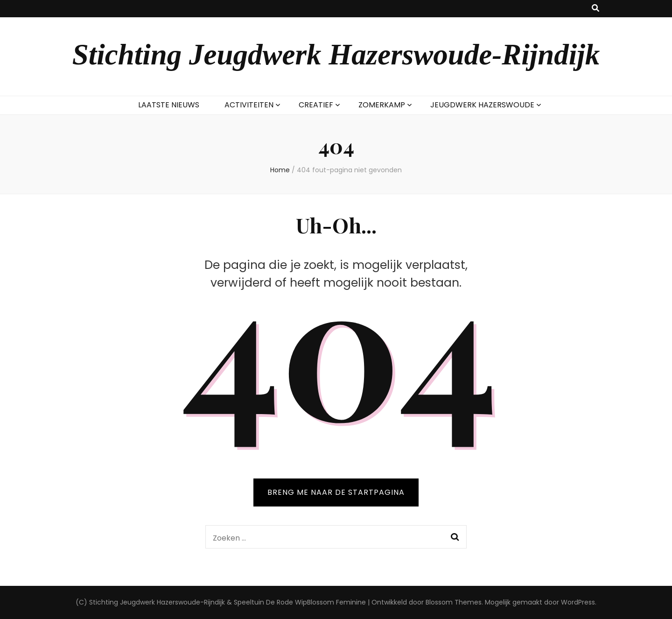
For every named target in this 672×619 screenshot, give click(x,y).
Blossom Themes (454, 602)
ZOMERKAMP (382, 105)
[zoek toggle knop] (595, 9)
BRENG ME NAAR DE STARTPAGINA (336, 492)
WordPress (578, 602)
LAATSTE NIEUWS (169, 105)
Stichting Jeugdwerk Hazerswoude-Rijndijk (336, 55)
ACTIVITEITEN (249, 105)
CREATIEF (316, 105)
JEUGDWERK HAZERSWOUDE (482, 105)
